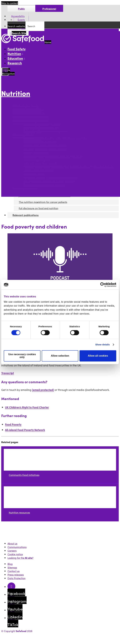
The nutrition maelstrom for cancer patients (49, 181)
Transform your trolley (25, 106)
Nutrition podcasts (23, 135)
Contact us (14, 571)
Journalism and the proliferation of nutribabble (51, 178)
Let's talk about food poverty (40, 163)
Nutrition (16, 93)
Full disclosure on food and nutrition (44, 185)
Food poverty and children (39, 171)
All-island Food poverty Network (31, 120)
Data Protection (16, 578)
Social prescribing (34, 174)
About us (12, 543)
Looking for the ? (20, 558)
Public (21, 9)
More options (10, 100)
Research (15, 63)
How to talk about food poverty (42, 128)
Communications (17, 547)
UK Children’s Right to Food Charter (27, 407)
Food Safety (17, 49)
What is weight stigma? (37, 160)
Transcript (8, 373)
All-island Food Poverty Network (42, 124)
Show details (103, 345)
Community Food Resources (28, 113)
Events (21, 20)
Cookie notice (15, 554)
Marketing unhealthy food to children (45, 149)
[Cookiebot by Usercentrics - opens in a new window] (103, 285)
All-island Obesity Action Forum (31, 117)
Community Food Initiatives (28, 110)
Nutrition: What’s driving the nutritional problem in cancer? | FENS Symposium (69, 167)
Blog (10, 564)
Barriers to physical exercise (40, 142)
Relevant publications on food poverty (46, 131)
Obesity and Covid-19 (36, 153)
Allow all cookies (98, 356)
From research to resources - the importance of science (56, 138)
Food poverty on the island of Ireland (45, 146)
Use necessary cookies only (22, 356)
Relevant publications (25, 189)
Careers (12, 551)
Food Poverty (13, 424)
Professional (49, 9)
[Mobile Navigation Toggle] (5, 72)
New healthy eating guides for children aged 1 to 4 (53, 156)
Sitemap (12, 567)
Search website (16, 26)
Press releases (16, 575)
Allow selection (60, 356)
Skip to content (10, 3)
